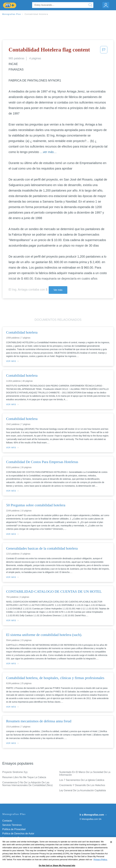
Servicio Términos (12, 825)
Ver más (58, 290)
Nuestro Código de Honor (16, 842)
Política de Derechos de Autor (18, 834)
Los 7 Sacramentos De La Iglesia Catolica (82, 780)
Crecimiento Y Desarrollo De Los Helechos (82, 785)
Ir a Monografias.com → (93, 815)
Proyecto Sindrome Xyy (15, 772)
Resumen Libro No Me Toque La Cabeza (24, 777)
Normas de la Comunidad (16, 838)
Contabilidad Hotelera (36, 14)
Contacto (7, 821)
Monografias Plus (12, 14)
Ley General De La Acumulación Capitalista (83, 790)
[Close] (111, 849)
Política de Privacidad (14, 829)
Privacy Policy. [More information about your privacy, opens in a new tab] (100, 867)
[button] (104, 51)
